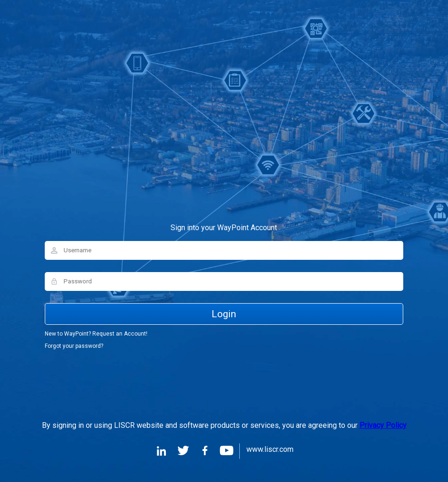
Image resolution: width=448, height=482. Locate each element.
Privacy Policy (383, 425)
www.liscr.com (270, 450)
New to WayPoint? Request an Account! (96, 334)
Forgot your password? (74, 346)
